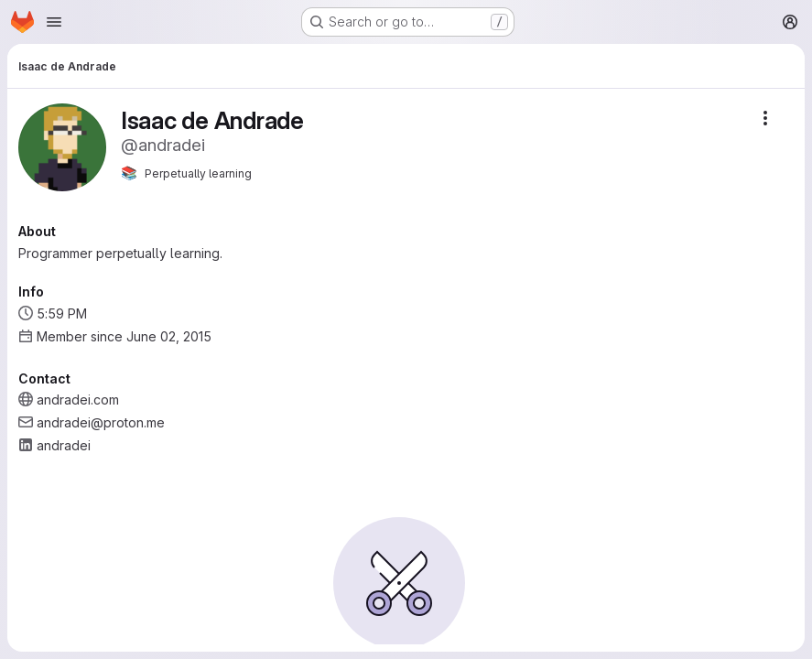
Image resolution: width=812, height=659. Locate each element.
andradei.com (78, 400)
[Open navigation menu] (54, 22)
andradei (64, 445)
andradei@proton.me (101, 422)
